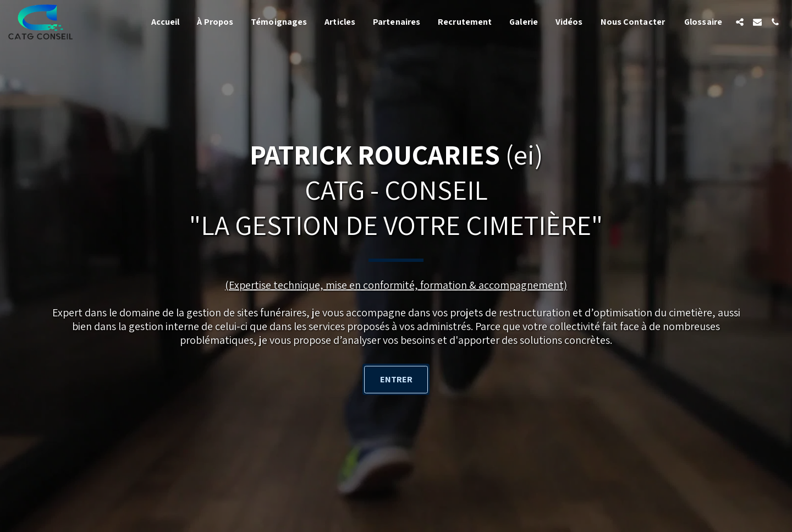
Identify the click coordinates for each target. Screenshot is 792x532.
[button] (740, 22)
